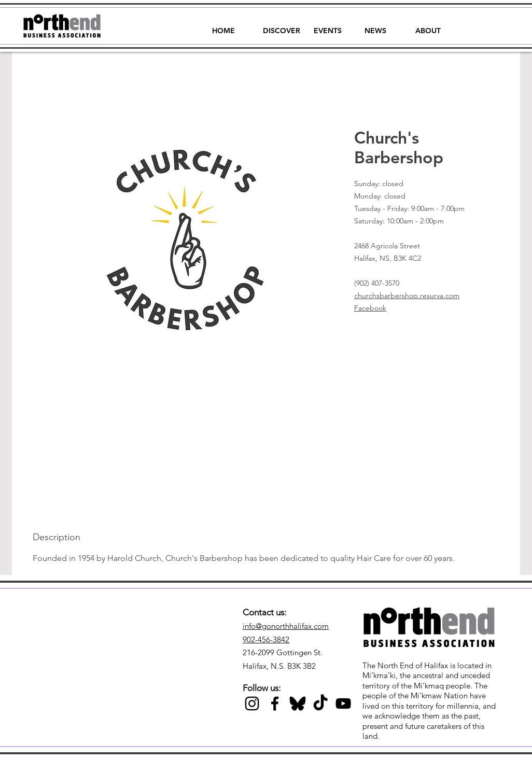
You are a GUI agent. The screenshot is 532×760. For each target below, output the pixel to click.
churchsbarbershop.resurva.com (407, 295)
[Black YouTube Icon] (343, 703)
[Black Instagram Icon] (252, 703)
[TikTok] (320, 703)
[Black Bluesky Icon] (298, 703)
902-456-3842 (266, 639)
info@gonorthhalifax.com (286, 626)
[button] (282, 26)
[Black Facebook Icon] (275, 703)
